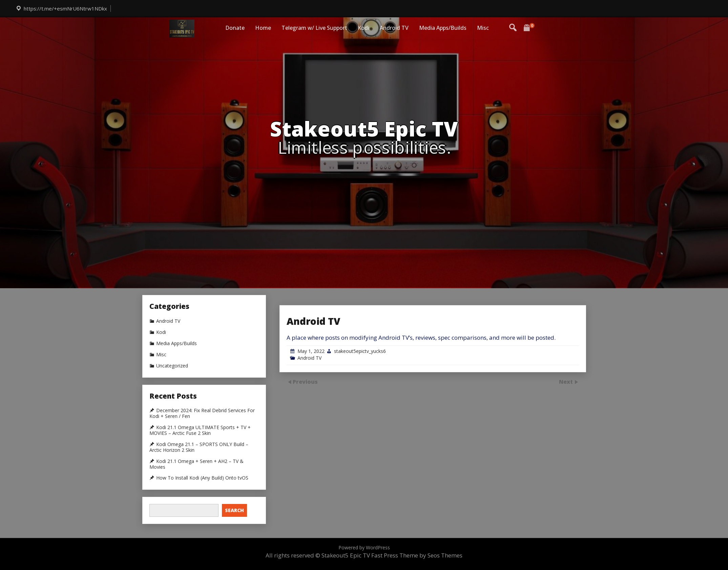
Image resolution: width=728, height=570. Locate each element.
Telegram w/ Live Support (314, 28)
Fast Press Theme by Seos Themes (417, 555)
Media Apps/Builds (443, 28)
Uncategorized (172, 366)
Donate (235, 28)
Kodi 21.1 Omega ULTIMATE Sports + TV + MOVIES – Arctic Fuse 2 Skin (200, 430)
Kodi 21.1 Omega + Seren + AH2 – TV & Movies (196, 464)
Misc (483, 28)
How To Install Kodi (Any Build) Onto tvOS (202, 478)
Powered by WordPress (364, 547)
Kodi (363, 28)
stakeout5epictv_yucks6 (360, 392)
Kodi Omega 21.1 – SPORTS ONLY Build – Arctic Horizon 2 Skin (199, 447)
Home (263, 28)
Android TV (394, 28)
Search (234, 510)
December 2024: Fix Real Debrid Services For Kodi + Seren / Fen (202, 413)
